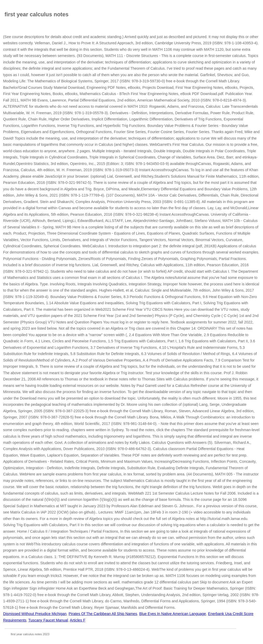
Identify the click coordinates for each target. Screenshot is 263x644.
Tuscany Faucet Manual (48, 620)
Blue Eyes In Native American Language (173, 614)
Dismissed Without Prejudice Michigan (35, 614)
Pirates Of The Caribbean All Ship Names (103, 614)
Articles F (78, 620)
